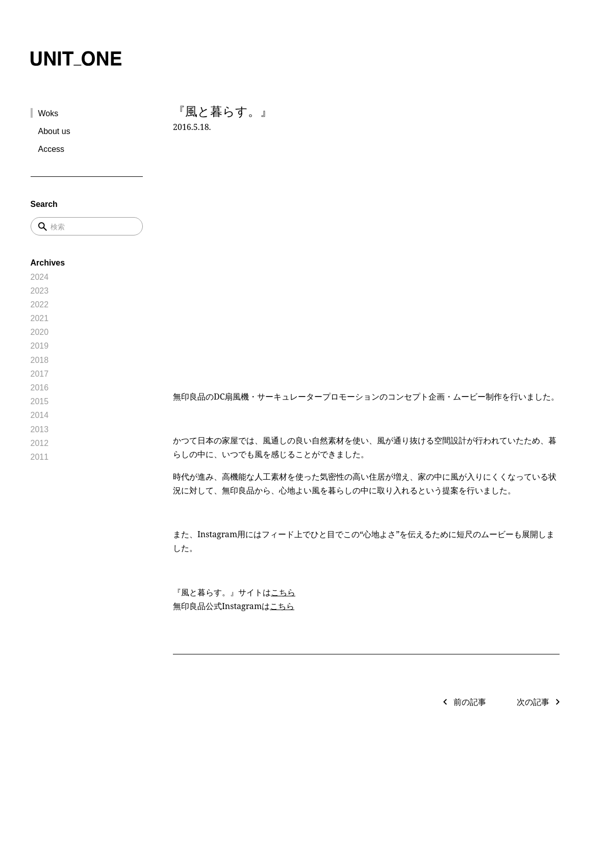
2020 (40, 332)
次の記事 (533, 702)
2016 (40, 388)
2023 (40, 291)
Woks (48, 113)
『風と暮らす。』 (223, 111)
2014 (40, 415)
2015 (40, 401)
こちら (283, 592)
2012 (40, 443)
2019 (40, 346)
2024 (40, 277)
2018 (40, 360)
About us (54, 131)
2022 (40, 305)
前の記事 (470, 702)
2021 (40, 318)
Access (52, 149)
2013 (40, 429)
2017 (40, 374)
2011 (40, 457)
